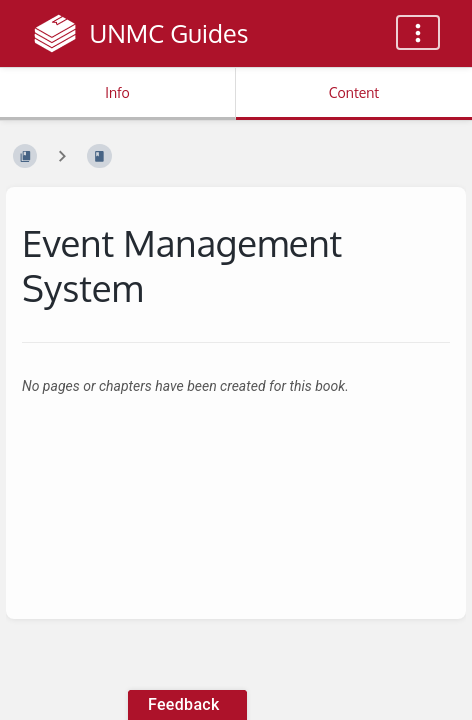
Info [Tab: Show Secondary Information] (117, 92)
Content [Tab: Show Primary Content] (354, 92)
